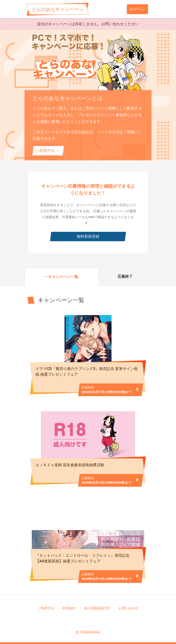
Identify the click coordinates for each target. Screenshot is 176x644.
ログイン (137, 9)
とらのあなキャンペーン (58, 9)
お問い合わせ (128, 608)
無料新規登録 (88, 236)
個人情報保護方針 (97, 608)
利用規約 (69, 608)
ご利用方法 (48, 151)
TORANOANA (90, 632)
